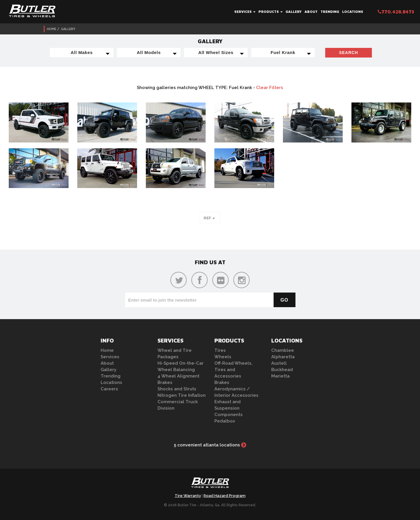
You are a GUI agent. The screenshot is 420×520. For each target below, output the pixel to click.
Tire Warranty (188, 496)
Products (271, 12)
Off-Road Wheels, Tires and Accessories (233, 370)
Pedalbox (225, 421)
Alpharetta (283, 357)
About (311, 12)
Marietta (280, 376)
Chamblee (283, 350)
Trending (330, 12)
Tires (220, 350)
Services (245, 12)
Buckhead (282, 370)
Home (51, 29)
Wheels (223, 357)
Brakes (165, 382)
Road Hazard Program (225, 496)
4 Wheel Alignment (178, 376)
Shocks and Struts (177, 389)
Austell (279, 363)
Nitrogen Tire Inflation (182, 395)
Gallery (294, 12)
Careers (109, 389)
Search (348, 53)
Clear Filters (270, 88)
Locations (353, 12)
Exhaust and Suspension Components (229, 408)
